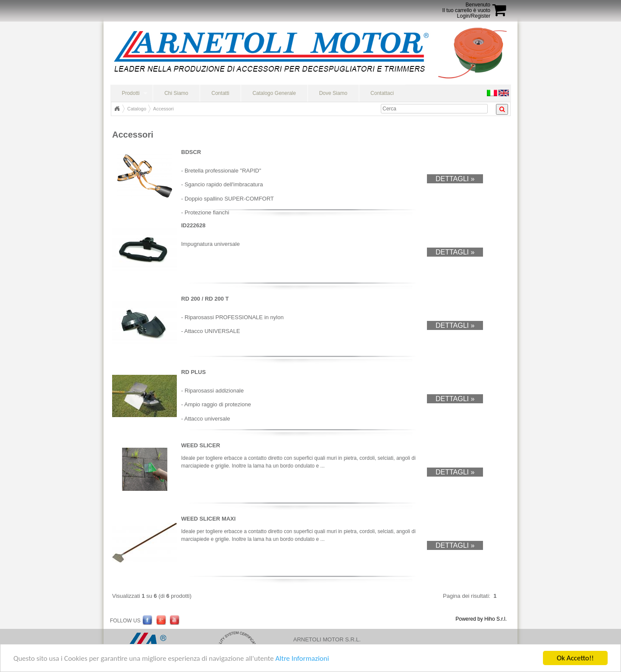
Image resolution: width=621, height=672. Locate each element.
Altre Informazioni (302, 659)
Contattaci (382, 93)
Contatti (220, 93)
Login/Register (474, 16)
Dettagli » (455, 179)
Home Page (117, 109)
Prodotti (130, 93)
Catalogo (137, 109)
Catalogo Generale (274, 93)
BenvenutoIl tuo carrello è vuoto (466, 8)
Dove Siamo (333, 93)
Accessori (163, 109)
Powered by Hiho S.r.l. (481, 619)
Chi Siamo (176, 93)
